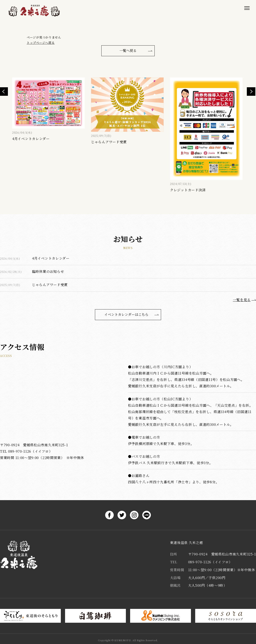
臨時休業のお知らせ (48, 271)
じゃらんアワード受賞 (50, 285)
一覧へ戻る (128, 51)
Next (251, 92)
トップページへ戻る (41, 43)
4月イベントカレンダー (51, 258)
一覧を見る (242, 300)
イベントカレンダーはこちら (126, 314)
